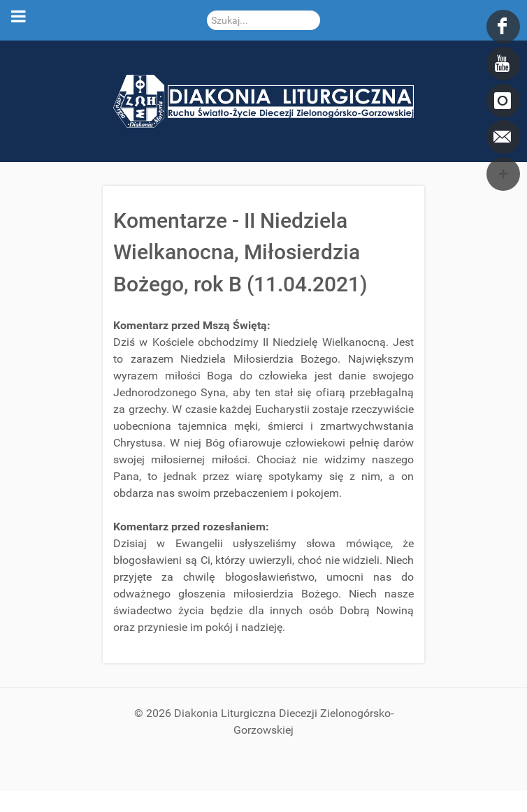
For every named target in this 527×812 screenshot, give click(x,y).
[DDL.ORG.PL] (263, 100)
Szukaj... (207, 11)
